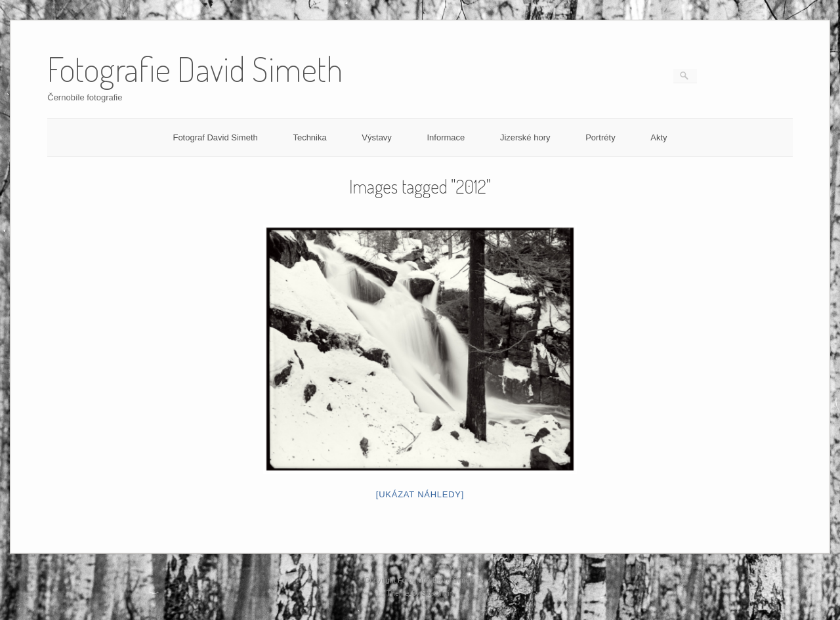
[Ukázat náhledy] (420, 494)
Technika (309, 137)
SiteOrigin (437, 593)
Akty (659, 137)
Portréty (600, 137)
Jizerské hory (525, 137)
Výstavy (377, 137)
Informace (446, 137)
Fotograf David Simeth (215, 137)
